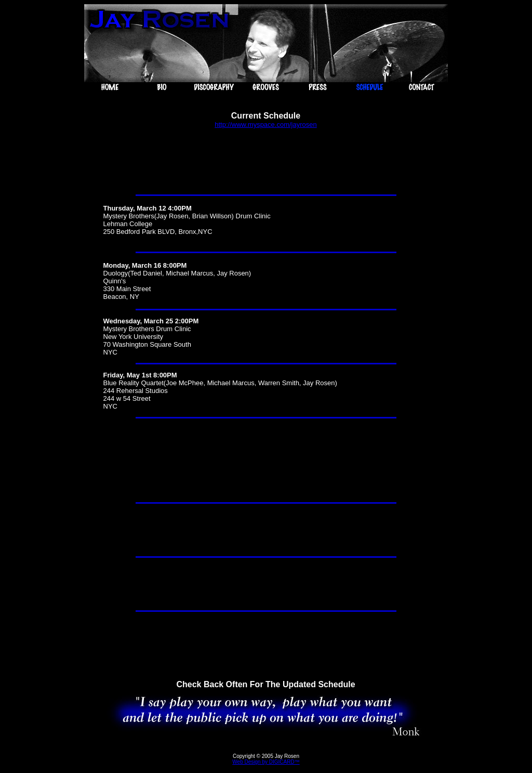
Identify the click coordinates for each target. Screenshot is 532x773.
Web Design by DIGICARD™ (266, 762)
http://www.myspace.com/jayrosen (266, 125)
